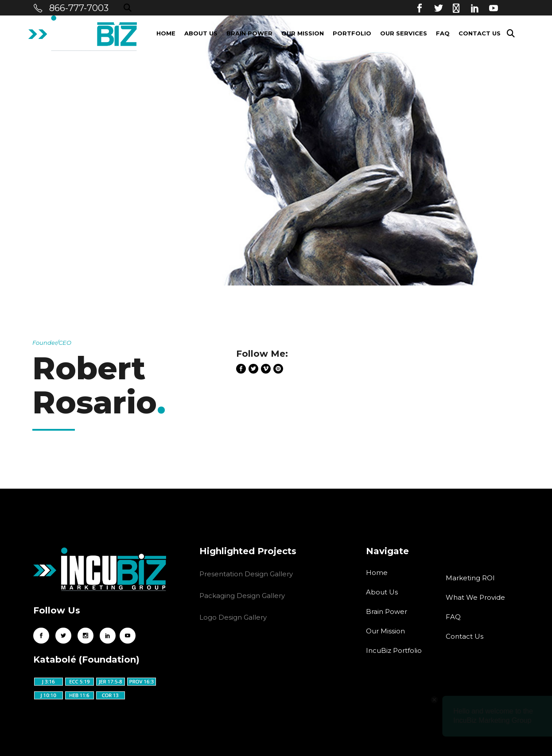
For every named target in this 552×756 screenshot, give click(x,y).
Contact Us (465, 636)
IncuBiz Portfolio (394, 650)
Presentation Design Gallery (246, 574)
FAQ (453, 617)
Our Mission (385, 631)
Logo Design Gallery (233, 617)
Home (377, 573)
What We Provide (475, 597)
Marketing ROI (470, 578)
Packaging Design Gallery (242, 596)
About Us (382, 592)
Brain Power (387, 611)
